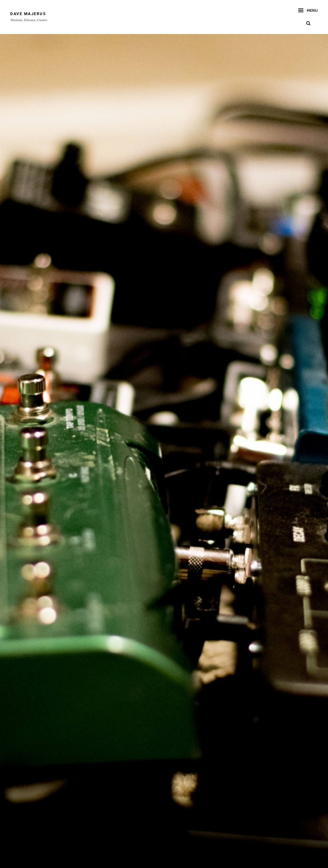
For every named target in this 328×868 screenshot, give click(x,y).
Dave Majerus (28, 14)
